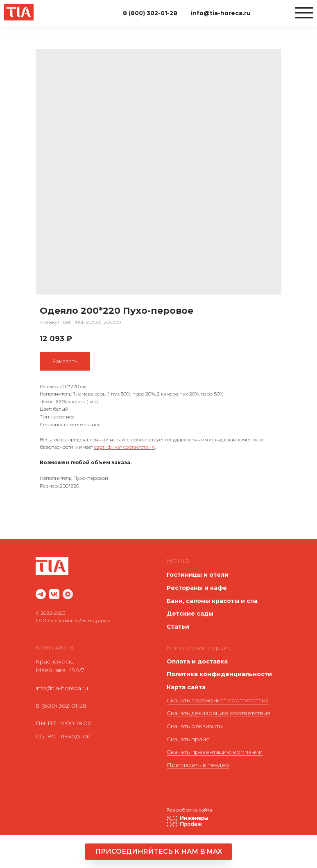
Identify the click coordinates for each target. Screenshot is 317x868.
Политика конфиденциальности (219, 674)
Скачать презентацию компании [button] (215, 752)
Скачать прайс (188, 739)
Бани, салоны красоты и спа (212, 601)
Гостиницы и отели (198, 575)
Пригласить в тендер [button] (198, 765)
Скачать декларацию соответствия (219, 713)
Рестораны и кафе (197, 588)
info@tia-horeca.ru (62, 688)
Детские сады (190, 614)
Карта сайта (186, 687)
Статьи (178, 627)
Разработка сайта (189, 810)
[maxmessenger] (68, 594)
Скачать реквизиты (195, 726)
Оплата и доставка (197, 661)
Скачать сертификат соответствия (218, 700)
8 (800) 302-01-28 (61, 706)
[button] (158, 852)
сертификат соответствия (125, 447)
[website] (41, 594)
